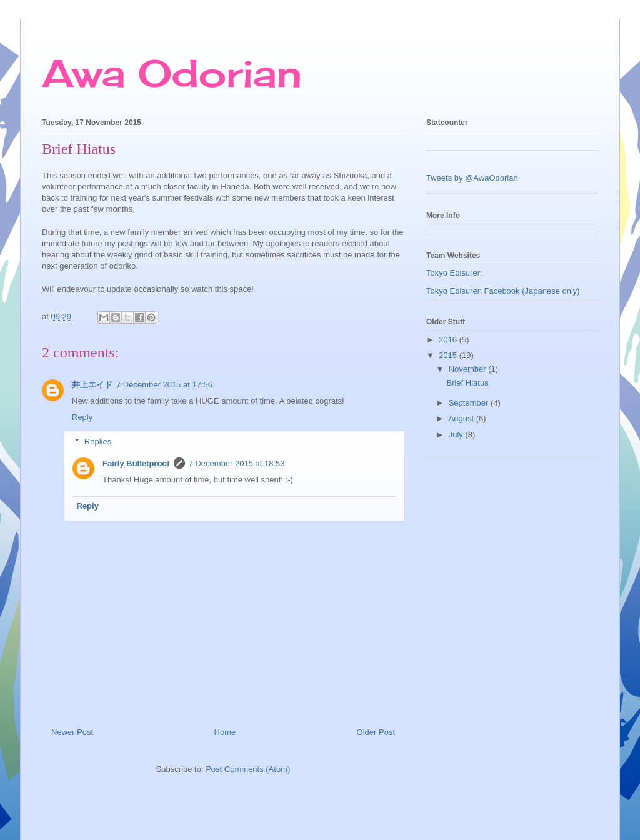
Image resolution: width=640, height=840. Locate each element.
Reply (82, 417)
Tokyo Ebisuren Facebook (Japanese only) (503, 291)
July (457, 435)
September (470, 403)
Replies (98, 441)
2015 (449, 355)
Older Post (376, 732)
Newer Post (72, 732)
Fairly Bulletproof (136, 463)
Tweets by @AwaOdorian (472, 178)
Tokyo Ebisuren (454, 273)
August (462, 418)
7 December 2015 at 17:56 (164, 385)
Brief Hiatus (467, 383)
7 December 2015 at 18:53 (237, 463)
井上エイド (92, 385)
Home (225, 732)
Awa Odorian (172, 73)
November (469, 369)
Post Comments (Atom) (248, 769)
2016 (449, 340)
